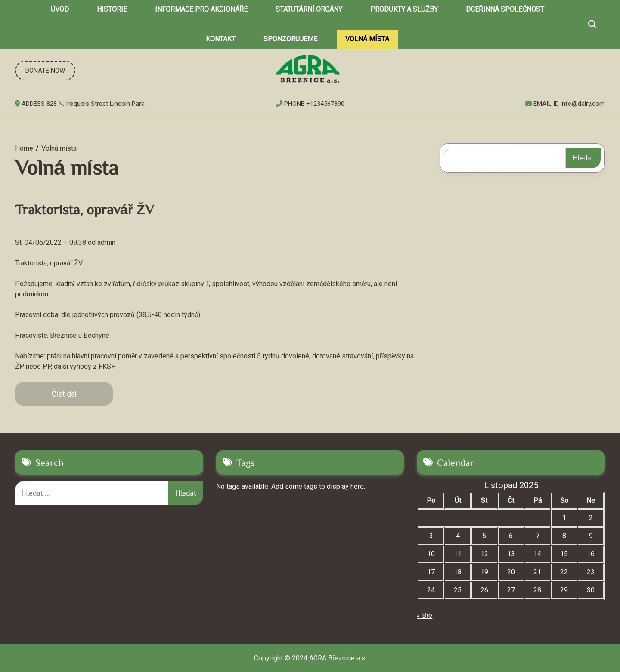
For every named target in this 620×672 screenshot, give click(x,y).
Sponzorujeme (290, 39)
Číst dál (64, 394)
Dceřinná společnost (505, 9)
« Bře (425, 615)
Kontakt (221, 39)
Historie (112, 9)
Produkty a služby (404, 9)
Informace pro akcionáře (201, 9)
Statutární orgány (309, 9)
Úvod (60, 9)
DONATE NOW (45, 71)
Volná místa (367, 39)
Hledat (583, 158)
